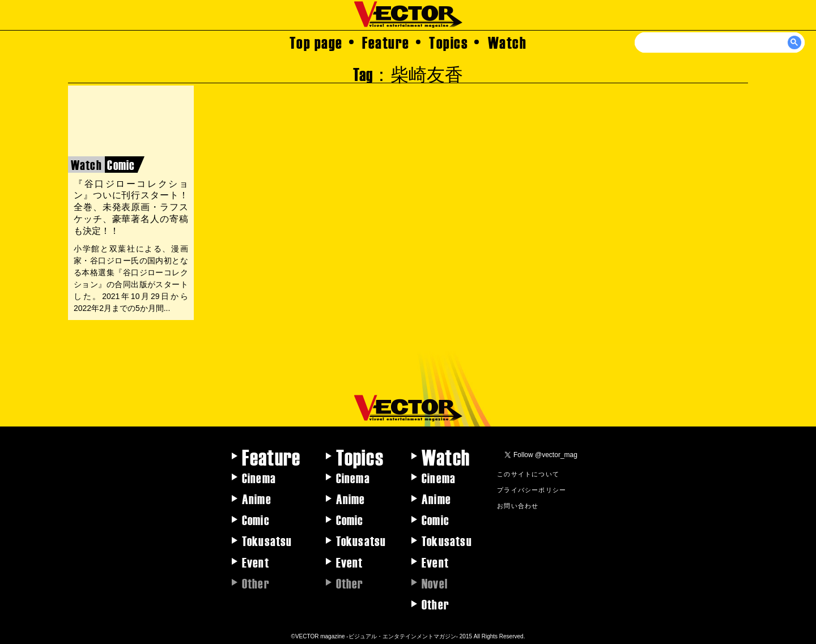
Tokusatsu (267, 540)
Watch (507, 42)
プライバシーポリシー (532, 489)
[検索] (720, 42)
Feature (386, 42)
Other (435, 604)
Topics (449, 42)
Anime (257, 498)
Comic (256, 519)
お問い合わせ (518, 505)
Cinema (259, 477)
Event (256, 562)
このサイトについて (528, 474)
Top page (316, 42)
